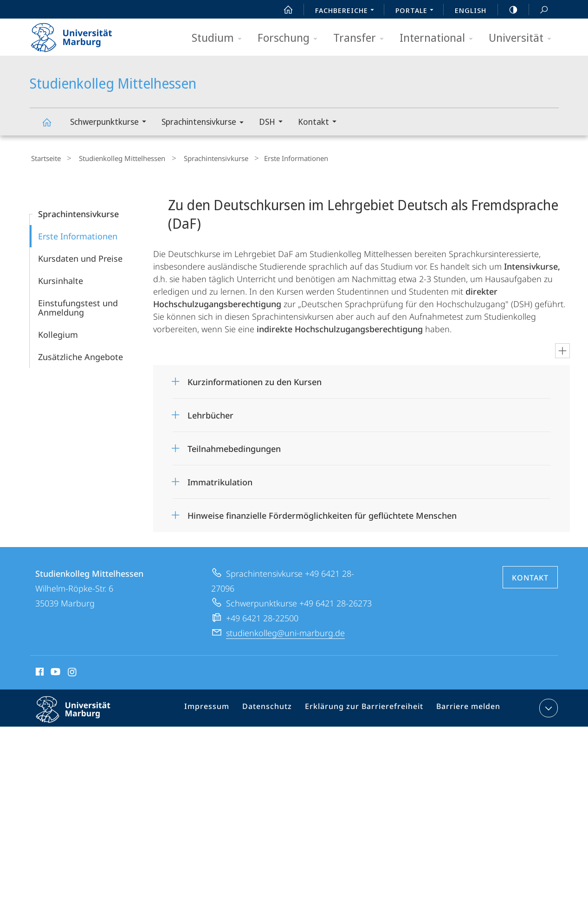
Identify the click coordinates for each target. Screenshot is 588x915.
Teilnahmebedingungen (234, 446)
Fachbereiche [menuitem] (347, 11)
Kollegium (58, 332)
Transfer (362, 38)
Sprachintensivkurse (206, 123)
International (439, 38)
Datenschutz (276, 708)
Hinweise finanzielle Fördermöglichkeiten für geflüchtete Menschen (322, 513)
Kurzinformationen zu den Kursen (255, 380)
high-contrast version (508, 10)
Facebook (39, 671)
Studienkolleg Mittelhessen (52, 126)
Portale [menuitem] (417, 11)
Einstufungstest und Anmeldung (78, 305)
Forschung (291, 38)
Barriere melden (465, 708)
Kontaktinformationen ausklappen (547, 706)
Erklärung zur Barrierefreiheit (367, 708)
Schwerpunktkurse (111, 123)
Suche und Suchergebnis (539, 10)
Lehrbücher (210, 413)
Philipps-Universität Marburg (81, 715)
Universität (523, 38)
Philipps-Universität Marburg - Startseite (80, 34)
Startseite (45, 157)
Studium (220, 38)
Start (283, 10)
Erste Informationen (78, 234)
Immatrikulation (220, 480)
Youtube (55, 671)
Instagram (73, 671)
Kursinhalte (61, 278)
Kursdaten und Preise (80, 256)
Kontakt (320, 123)
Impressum (220, 708)
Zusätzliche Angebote (81, 354)
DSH (274, 123)
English (471, 10)
